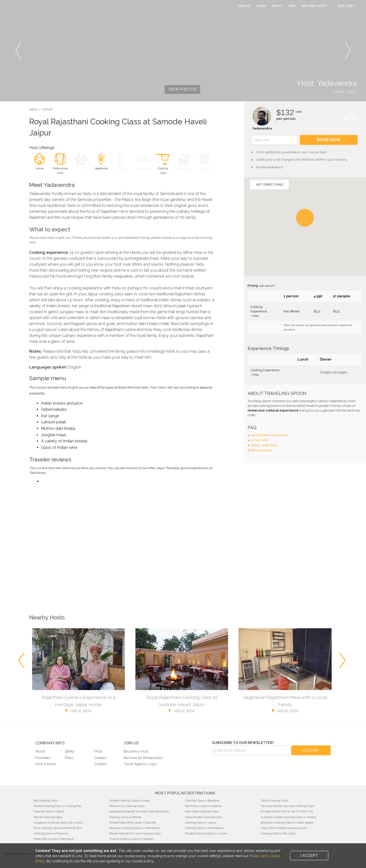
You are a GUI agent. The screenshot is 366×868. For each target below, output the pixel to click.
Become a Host (314, 6)
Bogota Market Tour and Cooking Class (135, 833)
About (277, 6)
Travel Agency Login (140, 764)
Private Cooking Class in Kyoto (129, 801)
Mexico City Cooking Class (127, 806)
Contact (100, 764)
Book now (329, 140)
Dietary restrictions (264, 445)
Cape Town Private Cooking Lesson (284, 828)
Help (292, 6)
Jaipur (47, 109)
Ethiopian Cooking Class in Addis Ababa (287, 823)
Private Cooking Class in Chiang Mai (57, 806)
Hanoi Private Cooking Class (204, 817)
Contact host (259, 440)
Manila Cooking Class (48, 817)
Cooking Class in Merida (125, 817)
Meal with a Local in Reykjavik (54, 839)
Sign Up (244, 6)
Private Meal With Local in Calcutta (133, 823)
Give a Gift (346, 6)
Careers (100, 758)
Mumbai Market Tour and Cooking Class (288, 806)
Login (261, 6)
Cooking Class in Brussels (278, 833)
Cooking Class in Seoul (49, 811)
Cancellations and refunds (269, 435)
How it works (46, 764)
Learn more (351, 123)
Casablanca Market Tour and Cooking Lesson (139, 811)
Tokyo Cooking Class (274, 801)
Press (69, 758)
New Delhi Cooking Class (202, 811)
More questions (261, 450)
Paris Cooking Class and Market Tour (58, 828)
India (33, 109)
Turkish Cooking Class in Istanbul (131, 839)
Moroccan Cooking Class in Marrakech (135, 828)
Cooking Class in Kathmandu (204, 828)
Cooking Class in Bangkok (202, 801)
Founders (43, 758)
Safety (70, 751)
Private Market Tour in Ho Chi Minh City (287, 811)
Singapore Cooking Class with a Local (58, 823)
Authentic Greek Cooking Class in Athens (289, 817)
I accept (309, 856)
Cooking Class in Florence (51, 833)
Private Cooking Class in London (206, 833)
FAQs (98, 751)
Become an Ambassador (143, 758)
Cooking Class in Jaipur (201, 823)
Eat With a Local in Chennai (203, 806)
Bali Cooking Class (46, 801)
